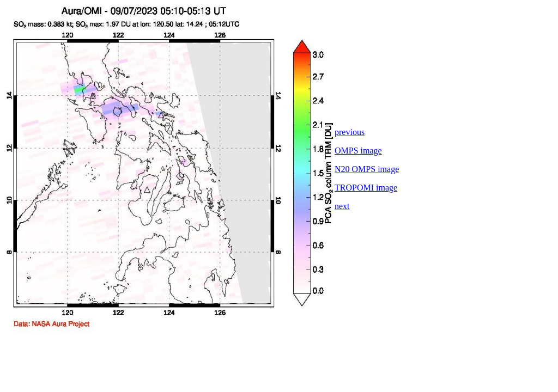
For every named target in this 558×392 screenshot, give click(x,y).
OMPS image (358, 151)
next (342, 206)
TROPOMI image (366, 188)
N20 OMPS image (367, 169)
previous (350, 132)
